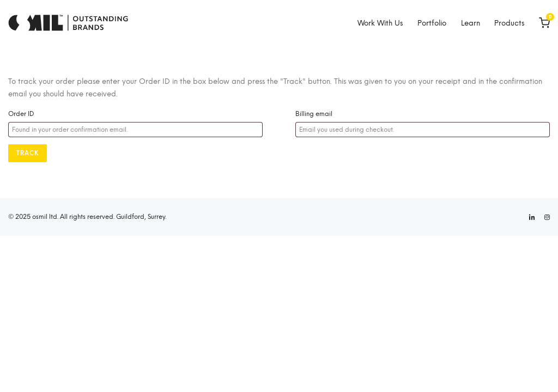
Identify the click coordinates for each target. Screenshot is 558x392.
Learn (471, 23)
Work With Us (380, 23)
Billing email (314, 114)
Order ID (21, 114)
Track (28, 153)
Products (509, 23)
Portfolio (432, 23)
